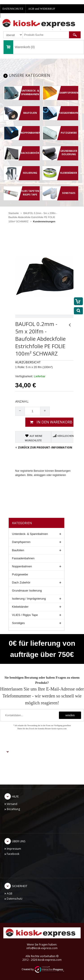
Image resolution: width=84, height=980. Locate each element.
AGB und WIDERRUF (42, 9)
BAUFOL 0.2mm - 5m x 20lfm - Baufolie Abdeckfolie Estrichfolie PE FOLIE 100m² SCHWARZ (33, 217)
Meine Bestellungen (19, 770)
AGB (10, 893)
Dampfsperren (21, 542)
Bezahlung (13, 809)
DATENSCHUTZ (13, 9)
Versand (12, 804)
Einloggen (13, 764)
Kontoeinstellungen (19, 775)
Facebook (13, 854)
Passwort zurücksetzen (21, 780)
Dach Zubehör (21, 582)
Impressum (14, 849)
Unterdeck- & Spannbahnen (30, 534)
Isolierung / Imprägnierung (29, 599)
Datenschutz (15, 899)
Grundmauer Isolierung (27, 591)
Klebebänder (20, 607)
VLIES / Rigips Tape (25, 615)
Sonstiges (18, 623)
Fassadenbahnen (23, 558)
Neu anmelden (16, 759)
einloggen (40, 475)
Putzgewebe (20, 574)
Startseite (14, 213)
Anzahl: (22, 401)
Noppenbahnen (22, 566)
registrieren (59, 475)
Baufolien (18, 550)
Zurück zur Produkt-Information (44, 447)
